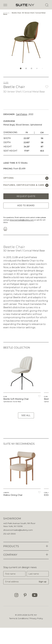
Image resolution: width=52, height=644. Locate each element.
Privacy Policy (36, 618)
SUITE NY (32, 615)
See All (26, 415)
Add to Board (26, 205)
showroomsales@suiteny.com (22, 220)
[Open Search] (47, 5)
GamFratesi (21, 114)
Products (7, 13)
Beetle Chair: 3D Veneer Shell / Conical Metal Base (24, 14)
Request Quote (26, 196)
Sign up (43, 582)
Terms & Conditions (19, 618)
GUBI (6, 82)
